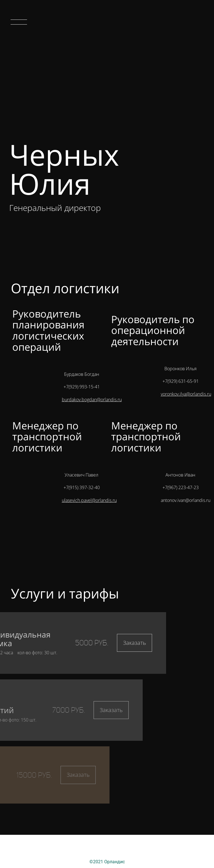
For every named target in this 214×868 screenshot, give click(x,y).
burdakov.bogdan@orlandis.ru (92, 400)
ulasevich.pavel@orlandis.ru (89, 500)
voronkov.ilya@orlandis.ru (186, 394)
